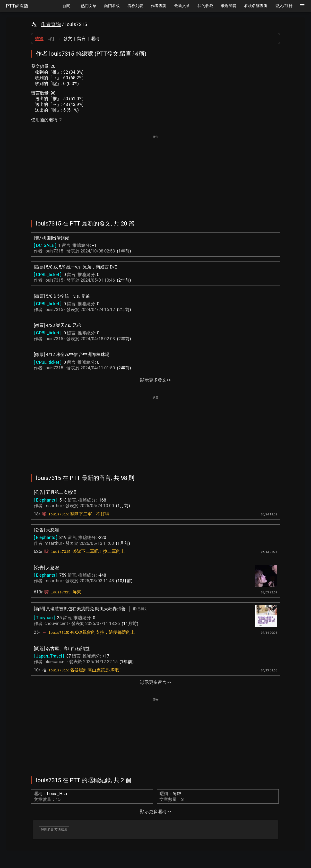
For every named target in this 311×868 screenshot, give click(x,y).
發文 (68, 39)
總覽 (39, 39)
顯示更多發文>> (155, 380)
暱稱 (95, 39)
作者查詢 (51, 24)
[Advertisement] (155, 174)
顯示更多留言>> (155, 682)
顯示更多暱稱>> (155, 812)
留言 (81, 39)
